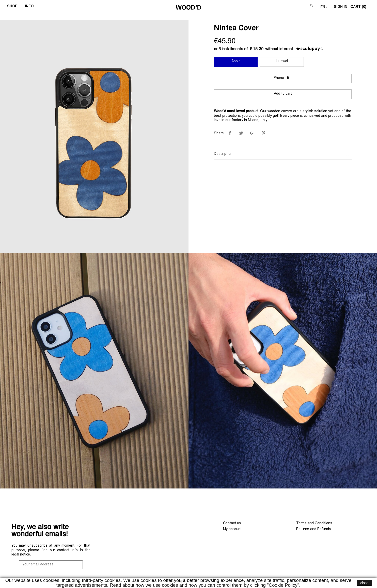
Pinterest (263, 133)
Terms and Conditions (314, 524)
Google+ (252, 133)
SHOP (14, 7)
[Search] (292, 6)
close (364, 583)
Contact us (232, 524)
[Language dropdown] (325, 7)
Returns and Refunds (314, 529)
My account (232, 529)
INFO (31, 7)
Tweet (241, 133)
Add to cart (283, 94)
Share (230, 133)
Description (223, 154)
